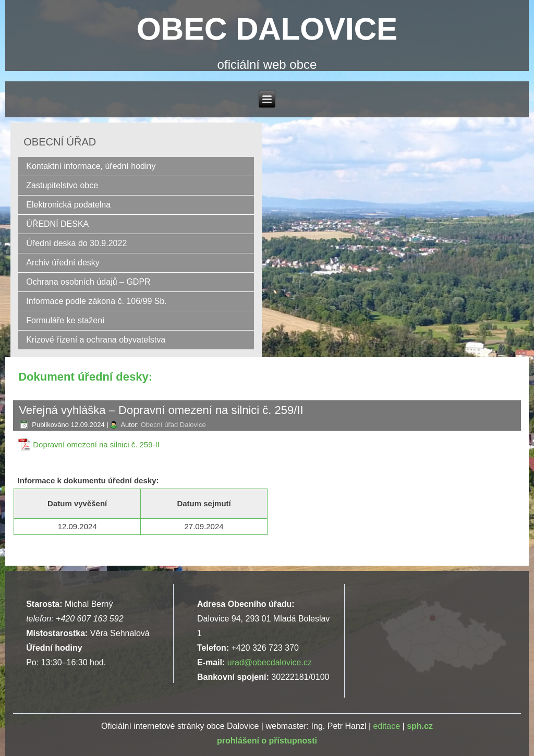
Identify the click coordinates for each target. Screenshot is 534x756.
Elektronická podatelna (68, 205)
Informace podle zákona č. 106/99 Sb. (96, 301)
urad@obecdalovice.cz (270, 662)
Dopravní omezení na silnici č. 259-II (96, 444)
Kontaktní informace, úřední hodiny (91, 166)
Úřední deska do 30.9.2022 (76, 243)
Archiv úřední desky (63, 263)
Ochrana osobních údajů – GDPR (88, 282)
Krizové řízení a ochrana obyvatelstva (96, 340)
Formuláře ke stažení (65, 320)
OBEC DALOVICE (267, 29)
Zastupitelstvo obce (62, 185)
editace (386, 726)
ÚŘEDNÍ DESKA (57, 224)
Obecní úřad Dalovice (173, 425)
